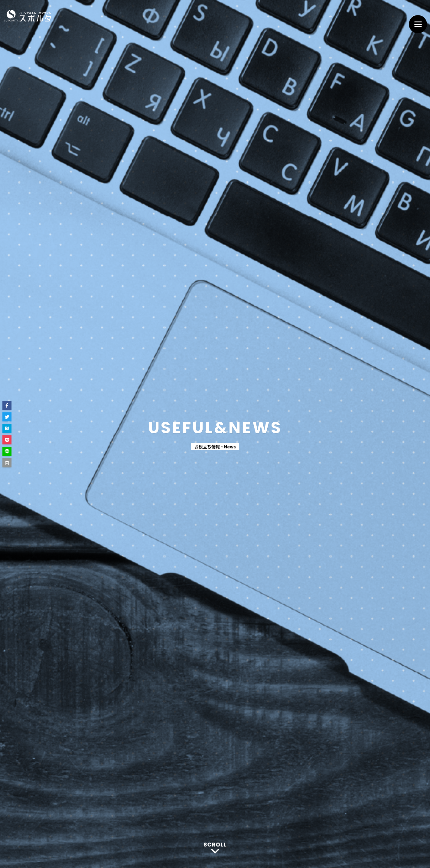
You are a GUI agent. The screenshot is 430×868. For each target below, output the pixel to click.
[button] (7, 405)
